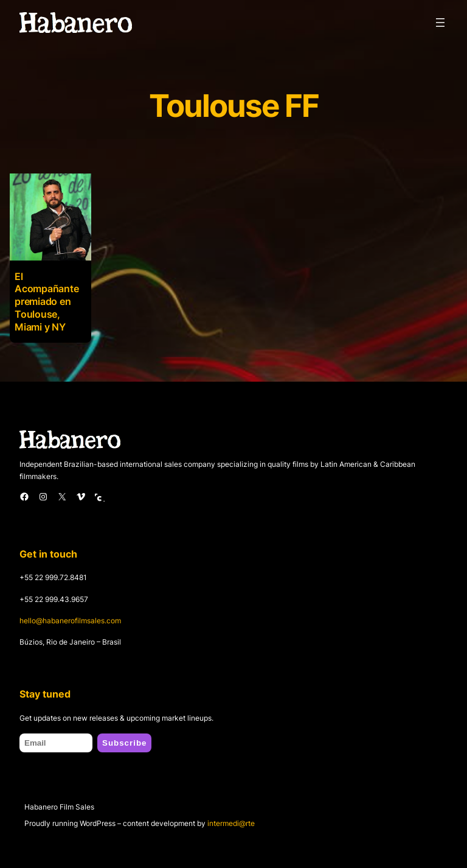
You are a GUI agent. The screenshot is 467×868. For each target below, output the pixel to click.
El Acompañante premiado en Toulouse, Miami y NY (47, 302)
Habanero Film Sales (59, 807)
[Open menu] (440, 23)
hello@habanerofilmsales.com (70, 621)
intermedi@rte (231, 823)
